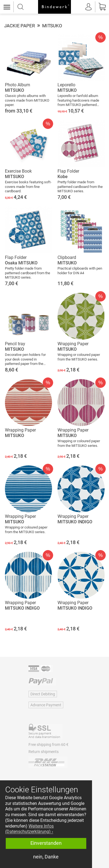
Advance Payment (46, 705)
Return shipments (44, 752)
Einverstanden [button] (46, 843)
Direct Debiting (43, 694)
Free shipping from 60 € (48, 745)
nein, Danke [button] (46, 857)
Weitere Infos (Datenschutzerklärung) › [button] (29, 829)
